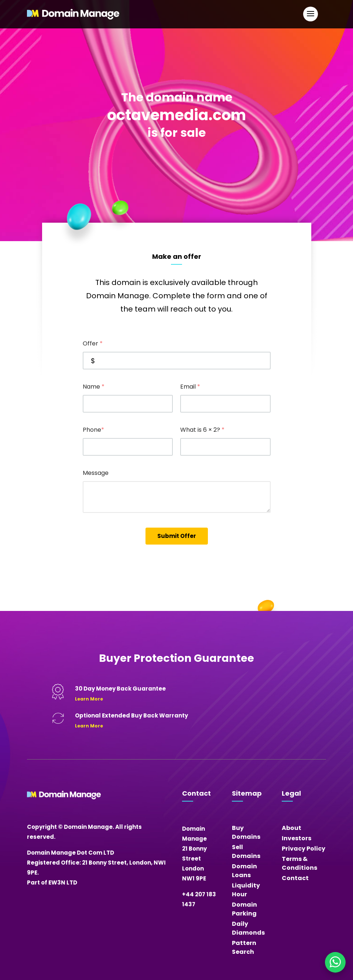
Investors (297, 838)
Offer (93, 343)
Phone (93, 430)
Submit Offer (177, 536)
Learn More (89, 699)
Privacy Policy (304, 849)
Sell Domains (246, 852)
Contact (295, 878)
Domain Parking (244, 909)
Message (96, 473)
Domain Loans (244, 871)
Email (190, 387)
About (292, 828)
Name (94, 387)
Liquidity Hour (246, 890)
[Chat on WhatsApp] (335, 962)
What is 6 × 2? (202, 430)
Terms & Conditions (299, 863)
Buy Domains (246, 832)
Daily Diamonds (248, 928)
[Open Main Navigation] (311, 14)
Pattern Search (244, 947)
